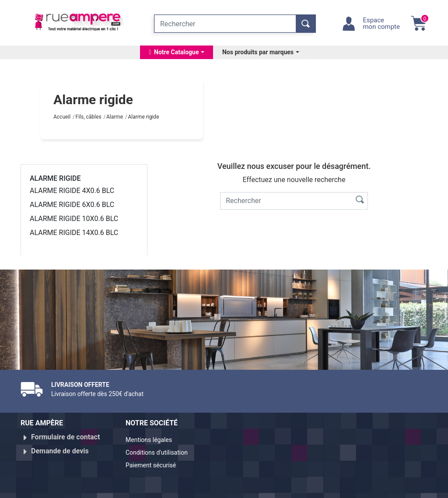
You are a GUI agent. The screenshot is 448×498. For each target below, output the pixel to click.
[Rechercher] (225, 24)
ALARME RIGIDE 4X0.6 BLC (72, 191)
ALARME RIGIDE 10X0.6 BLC (74, 219)
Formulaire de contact (65, 437)
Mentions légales (152, 440)
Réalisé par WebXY (364, 487)
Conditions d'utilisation (162, 451)
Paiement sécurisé (155, 461)
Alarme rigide (55, 178)
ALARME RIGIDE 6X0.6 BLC (72, 205)
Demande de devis (60, 447)
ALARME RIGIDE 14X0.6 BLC (74, 233)
